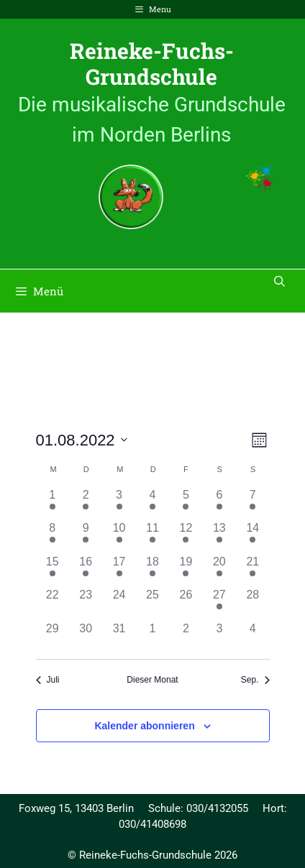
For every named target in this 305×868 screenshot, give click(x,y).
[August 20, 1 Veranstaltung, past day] (219, 570)
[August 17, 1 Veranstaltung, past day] (119, 570)
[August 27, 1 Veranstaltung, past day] (219, 603)
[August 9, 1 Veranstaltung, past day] (86, 536)
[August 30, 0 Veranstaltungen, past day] (86, 637)
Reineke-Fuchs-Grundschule (152, 64)
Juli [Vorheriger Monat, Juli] (48, 680)
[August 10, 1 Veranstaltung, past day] (119, 536)
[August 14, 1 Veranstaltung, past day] (252, 536)
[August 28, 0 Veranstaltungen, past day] (252, 603)
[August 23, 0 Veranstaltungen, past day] (86, 603)
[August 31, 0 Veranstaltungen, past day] (119, 637)
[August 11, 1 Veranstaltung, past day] (152, 536)
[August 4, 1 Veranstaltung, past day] (152, 503)
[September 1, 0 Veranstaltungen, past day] (152, 637)
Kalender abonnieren (144, 726)
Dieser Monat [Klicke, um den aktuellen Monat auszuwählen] (152, 680)
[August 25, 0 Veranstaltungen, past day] (152, 603)
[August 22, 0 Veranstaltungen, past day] (53, 603)
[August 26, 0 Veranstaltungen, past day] (186, 603)
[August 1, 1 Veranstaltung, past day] (53, 503)
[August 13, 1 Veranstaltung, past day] (219, 536)
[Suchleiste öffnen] (279, 281)
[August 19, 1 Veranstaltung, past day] (186, 570)
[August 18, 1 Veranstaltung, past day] (152, 570)
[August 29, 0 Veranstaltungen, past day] (53, 637)
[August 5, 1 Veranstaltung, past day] (186, 503)
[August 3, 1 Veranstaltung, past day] (119, 503)
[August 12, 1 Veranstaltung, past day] (186, 536)
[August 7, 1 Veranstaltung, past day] (252, 503)
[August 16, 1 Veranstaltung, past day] (86, 570)
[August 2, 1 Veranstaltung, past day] (86, 503)
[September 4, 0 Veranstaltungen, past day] (252, 637)
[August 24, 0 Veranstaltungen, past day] (119, 603)
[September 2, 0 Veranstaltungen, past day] (186, 637)
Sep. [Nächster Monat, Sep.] (255, 680)
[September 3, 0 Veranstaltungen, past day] (219, 637)
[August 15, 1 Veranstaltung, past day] (53, 570)
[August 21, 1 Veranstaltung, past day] (252, 570)
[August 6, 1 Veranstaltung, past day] (219, 503)
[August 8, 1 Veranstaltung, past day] (53, 536)
